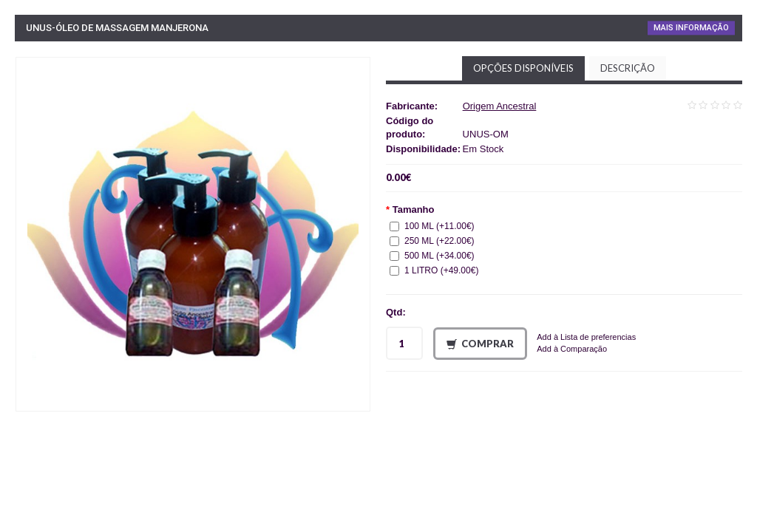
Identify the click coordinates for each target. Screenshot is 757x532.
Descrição (628, 68)
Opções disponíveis (523, 68)
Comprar (480, 344)
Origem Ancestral (500, 106)
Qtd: (396, 312)
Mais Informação (691, 28)
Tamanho (414, 209)
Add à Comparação (572, 349)
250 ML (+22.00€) (432, 241)
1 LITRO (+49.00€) (434, 270)
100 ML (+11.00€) (432, 226)
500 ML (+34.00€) (432, 256)
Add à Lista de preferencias (586, 337)
